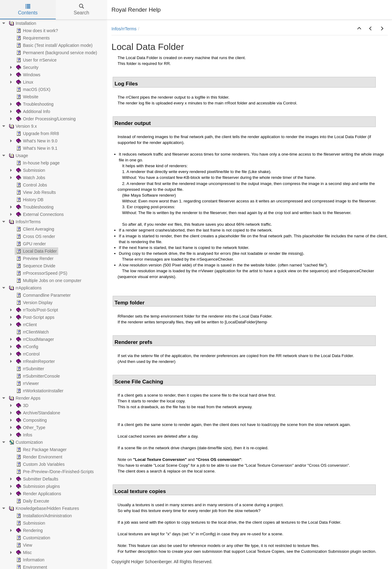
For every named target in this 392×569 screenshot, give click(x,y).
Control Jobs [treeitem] (31, 185)
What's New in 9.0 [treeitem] (36, 141)
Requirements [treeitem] (32, 38)
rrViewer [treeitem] (27, 383)
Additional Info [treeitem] (33, 111)
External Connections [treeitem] (39, 214)
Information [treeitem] (30, 560)
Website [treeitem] (27, 97)
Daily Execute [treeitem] (32, 501)
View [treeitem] (24, 545)
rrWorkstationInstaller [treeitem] (39, 391)
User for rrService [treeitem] (36, 60)
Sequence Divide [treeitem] (35, 266)
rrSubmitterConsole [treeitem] (38, 376)
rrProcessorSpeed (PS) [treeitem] (41, 273)
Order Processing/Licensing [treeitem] (45, 119)
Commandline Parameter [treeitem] (43, 295)
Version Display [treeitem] (34, 303)
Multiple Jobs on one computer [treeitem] (48, 281)
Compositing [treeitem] (31, 420)
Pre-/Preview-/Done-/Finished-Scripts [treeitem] (54, 472)
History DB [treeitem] (29, 200)
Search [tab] (81, 10)
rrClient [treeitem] (26, 325)
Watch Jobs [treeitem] (30, 178)
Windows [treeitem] (28, 75)
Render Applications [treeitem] (38, 494)
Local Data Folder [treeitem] (36, 251)
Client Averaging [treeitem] (35, 229)
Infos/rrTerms (124, 29)
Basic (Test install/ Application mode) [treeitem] (54, 45)
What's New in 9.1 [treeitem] (36, 148)
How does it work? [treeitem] (36, 31)
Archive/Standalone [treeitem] (38, 413)
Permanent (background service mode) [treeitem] (56, 53)
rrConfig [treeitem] (27, 347)
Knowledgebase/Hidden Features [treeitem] (43, 508)
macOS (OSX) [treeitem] (33, 89)
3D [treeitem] (22, 405)
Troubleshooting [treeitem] (34, 104)
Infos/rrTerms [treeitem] (24, 222)
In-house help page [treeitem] (37, 163)
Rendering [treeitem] (29, 530)
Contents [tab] (28, 10)
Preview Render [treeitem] (34, 258)
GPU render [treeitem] (30, 244)
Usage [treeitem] (18, 156)
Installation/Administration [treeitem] (43, 516)
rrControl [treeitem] (27, 354)
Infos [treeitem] (24, 435)
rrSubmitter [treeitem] (30, 369)
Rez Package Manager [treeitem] (41, 450)
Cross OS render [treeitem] (35, 236)
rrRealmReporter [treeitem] (35, 361)
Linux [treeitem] (24, 82)
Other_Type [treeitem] (30, 428)
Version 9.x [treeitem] (22, 126)
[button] (359, 29)
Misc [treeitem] (23, 552)
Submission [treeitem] (30, 170)
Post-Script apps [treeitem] (35, 317)
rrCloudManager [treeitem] (34, 339)
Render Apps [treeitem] (24, 398)
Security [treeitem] (27, 67)
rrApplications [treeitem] (25, 288)
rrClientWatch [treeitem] (32, 332)
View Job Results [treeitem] (35, 192)
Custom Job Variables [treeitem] (40, 464)
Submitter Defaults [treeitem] (37, 479)
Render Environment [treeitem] (39, 457)
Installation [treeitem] (22, 23)
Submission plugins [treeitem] (38, 486)
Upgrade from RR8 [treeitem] (37, 134)
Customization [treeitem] (25, 442)
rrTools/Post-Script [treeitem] (36, 310)
